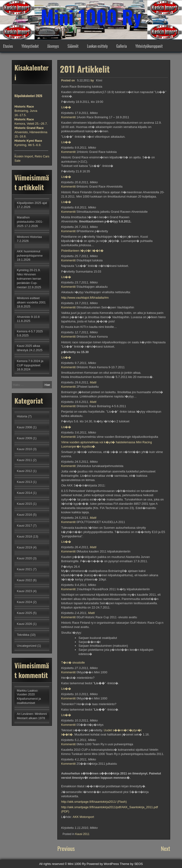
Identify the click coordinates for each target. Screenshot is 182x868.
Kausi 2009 (24, 438)
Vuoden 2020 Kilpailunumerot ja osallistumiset (29, 699)
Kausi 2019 (24, 547)
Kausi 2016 (24, 515)
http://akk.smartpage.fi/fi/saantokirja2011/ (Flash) (94, 802)
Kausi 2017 (24, 526)
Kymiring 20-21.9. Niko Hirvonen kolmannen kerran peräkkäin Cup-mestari (29, 279)
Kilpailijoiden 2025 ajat (32, 203)
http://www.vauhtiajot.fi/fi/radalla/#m (85, 298)
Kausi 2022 (24, 580)
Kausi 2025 (24, 613)
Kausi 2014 (24, 493)
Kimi (99, 80)
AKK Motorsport (83, 817)
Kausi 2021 (24, 569)
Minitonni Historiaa (29, 237)
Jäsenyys (53, 46)
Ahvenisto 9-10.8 (28, 317)
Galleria (121, 46)
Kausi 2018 (24, 536)
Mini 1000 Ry (91, 17)
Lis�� (66, 107)
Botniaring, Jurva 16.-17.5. (26, 111)
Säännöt (73, 46)
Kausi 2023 (24, 591)
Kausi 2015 (24, 504)
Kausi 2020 (24, 558)
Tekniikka (23, 635)
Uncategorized (27, 646)
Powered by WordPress (103, 864)
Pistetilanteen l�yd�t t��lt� (82, 251)
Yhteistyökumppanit (149, 46)
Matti (93, 382)
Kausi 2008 (24, 427)
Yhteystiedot (30, 46)
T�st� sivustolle (73, 663)
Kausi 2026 (24, 624)
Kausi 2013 (24, 482)
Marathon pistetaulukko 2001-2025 (30, 222)
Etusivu (8, 46)
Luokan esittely (97, 46)
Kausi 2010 (24, 449)
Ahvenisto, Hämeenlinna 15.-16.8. (31, 132)
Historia (22, 416)
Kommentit (68, 117)
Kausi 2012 (24, 471)
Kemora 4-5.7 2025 (30, 331)
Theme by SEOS (131, 864)
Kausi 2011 (82, 834)
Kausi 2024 (24, 602)
